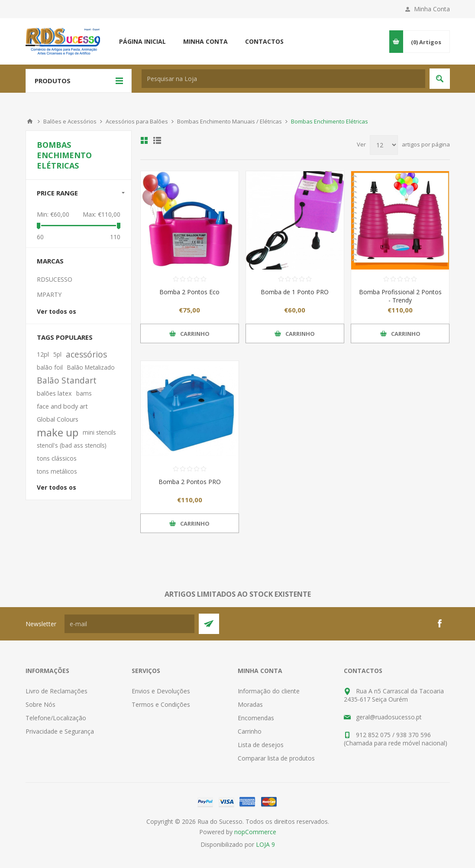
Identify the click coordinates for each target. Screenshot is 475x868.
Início (30, 121)
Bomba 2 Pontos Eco (189, 292)
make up (58, 432)
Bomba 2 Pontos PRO (190, 482)
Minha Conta (432, 9)
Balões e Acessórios (70, 121)
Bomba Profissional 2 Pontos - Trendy (400, 296)
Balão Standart (67, 380)
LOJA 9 (265, 844)
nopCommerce (255, 832)
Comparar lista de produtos (276, 758)
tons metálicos (57, 471)
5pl (57, 354)
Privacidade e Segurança (60, 731)
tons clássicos (57, 458)
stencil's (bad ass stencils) (72, 445)
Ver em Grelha (144, 140)
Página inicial (142, 41)
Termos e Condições (161, 704)
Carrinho (250, 731)
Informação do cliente (269, 691)
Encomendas (256, 718)
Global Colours (58, 419)
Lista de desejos (261, 745)
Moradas (250, 704)
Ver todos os (57, 311)
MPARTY (49, 294)
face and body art (62, 406)
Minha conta (205, 41)
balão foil (50, 367)
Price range (57, 193)
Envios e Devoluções (161, 691)
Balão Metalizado (91, 367)
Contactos (264, 41)
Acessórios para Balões (137, 121)
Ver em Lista (157, 140)
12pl (43, 354)
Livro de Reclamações (57, 691)
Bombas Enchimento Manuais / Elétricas (229, 121)
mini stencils (99, 432)
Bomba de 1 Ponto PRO (295, 292)
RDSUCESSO (55, 279)
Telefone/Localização (56, 718)
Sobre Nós (40, 704)
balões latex (54, 393)
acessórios (86, 354)
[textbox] (283, 79)
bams (84, 393)
